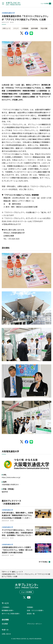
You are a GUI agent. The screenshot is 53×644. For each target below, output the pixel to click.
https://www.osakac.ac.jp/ (11, 477)
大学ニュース (6, 28)
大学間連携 (25, 28)
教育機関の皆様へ (8, 610)
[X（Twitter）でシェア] (22, 33)
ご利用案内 (6, 607)
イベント (16, 28)
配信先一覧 (31, 614)
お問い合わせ (6, 634)
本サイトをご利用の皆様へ (11, 614)
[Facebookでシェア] (27, 33)
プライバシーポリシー (35, 624)
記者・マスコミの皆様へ (35, 610)
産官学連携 (34, 28)
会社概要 (5, 624)
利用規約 (30, 607)
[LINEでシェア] (31, 33)
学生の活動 (44, 28)
